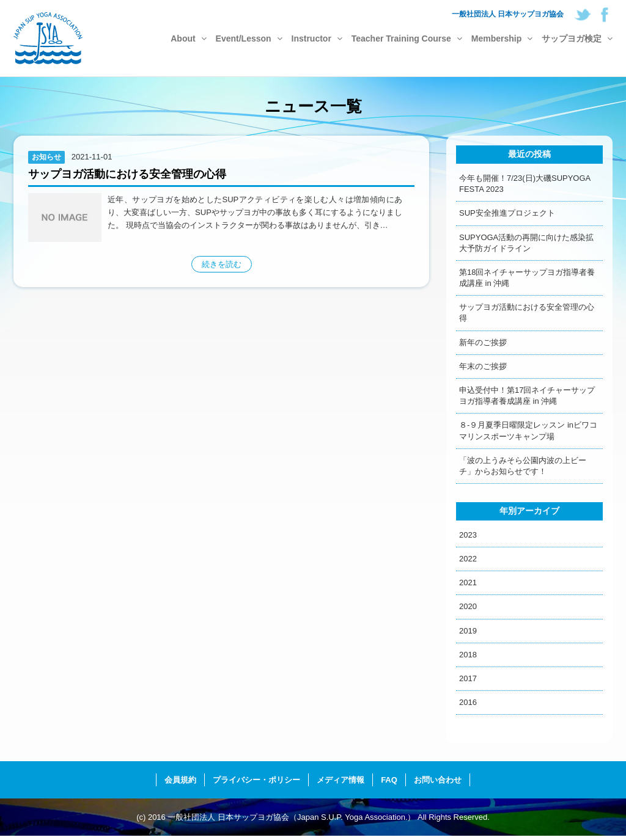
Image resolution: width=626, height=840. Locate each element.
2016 (468, 702)
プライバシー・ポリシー (256, 780)
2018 (468, 655)
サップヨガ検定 (577, 38)
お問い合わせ (438, 780)
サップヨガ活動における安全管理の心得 (127, 174)
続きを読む (222, 264)
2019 (468, 631)
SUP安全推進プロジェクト (507, 213)
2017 (468, 678)
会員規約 (180, 780)
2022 (468, 559)
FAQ (389, 780)
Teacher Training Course (407, 38)
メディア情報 (341, 780)
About (188, 38)
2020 (468, 606)
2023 (468, 535)
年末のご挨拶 (483, 366)
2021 (468, 583)
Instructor (317, 38)
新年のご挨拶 (483, 342)
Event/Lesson (249, 38)
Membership (502, 38)
